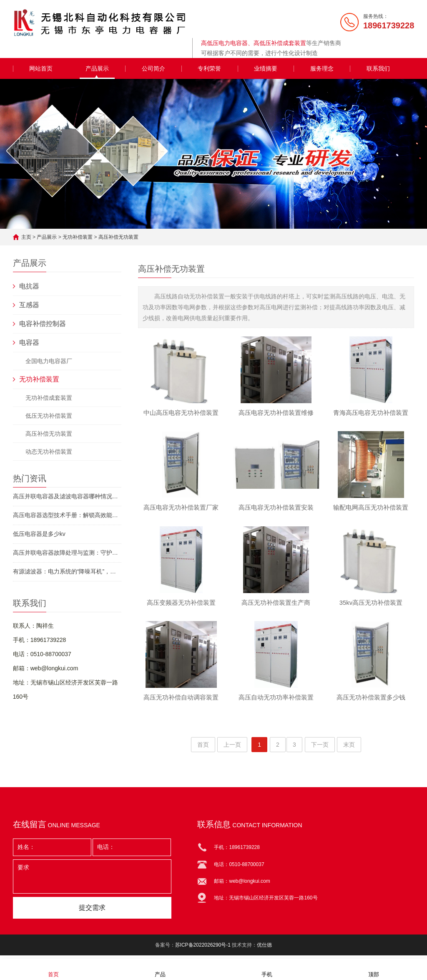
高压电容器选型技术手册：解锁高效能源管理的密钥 (67, 515)
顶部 (374, 969)
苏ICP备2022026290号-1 (203, 949)
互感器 (29, 305)
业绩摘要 (266, 68)
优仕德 (264, 949)
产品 (160, 969)
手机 (267, 969)
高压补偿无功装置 (118, 237)
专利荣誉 (209, 68)
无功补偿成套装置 (49, 398)
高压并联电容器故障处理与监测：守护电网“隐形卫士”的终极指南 (67, 553)
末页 (349, 748)
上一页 (232, 748)
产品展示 (97, 68)
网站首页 (41, 68)
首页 (203, 748)
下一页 (320, 748)
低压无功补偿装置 (49, 416)
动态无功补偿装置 (49, 452)
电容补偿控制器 (43, 324)
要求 (92, 880)
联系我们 (378, 68)
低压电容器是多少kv (39, 534)
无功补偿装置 (78, 237)
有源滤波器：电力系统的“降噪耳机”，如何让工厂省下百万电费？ (67, 571)
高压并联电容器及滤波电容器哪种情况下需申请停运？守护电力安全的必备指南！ (67, 496)
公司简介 (153, 68)
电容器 (29, 342)
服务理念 (322, 68)
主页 (26, 237)
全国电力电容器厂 (49, 361)
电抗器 (29, 286)
